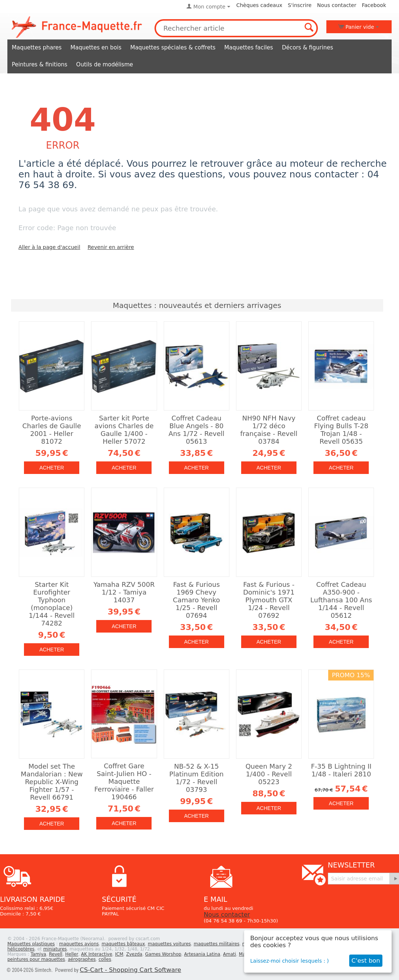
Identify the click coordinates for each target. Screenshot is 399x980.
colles (105, 959)
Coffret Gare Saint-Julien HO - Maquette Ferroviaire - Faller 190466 (124, 781)
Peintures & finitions (40, 65)
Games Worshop (163, 954)
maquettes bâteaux (123, 944)
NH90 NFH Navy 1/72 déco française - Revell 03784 (269, 430)
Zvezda (134, 954)
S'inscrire (300, 5)
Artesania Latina (202, 954)
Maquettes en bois (96, 48)
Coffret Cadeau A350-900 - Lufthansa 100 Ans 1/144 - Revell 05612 (341, 600)
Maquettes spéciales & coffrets (173, 48)
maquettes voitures (169, 944)
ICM (119, 954)
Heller (72, 954)
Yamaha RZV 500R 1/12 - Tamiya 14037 (124, 592)
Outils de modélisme (105, 65)
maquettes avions (79, 944)
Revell (56, 954)
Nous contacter (337, 5)
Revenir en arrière (111, 247)
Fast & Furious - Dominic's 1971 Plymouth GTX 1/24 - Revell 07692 (269, 600)
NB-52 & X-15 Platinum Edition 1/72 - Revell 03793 (196, 778)
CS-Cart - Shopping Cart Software (130, 970)
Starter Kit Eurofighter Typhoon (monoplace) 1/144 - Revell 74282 (52, 604)
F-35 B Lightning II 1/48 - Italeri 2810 (341, 770)
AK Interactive (97, 954)
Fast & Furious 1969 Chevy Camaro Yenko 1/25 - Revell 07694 (197, 600)
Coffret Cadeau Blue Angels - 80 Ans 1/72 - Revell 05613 (197, 430)
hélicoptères (21, 949)
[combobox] (236, 28)
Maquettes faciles (249, 48)
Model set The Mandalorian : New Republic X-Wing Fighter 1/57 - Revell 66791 (52, 782)
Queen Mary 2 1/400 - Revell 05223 (269, 774)
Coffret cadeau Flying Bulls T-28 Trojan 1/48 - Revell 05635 (341, 430)
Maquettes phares (37, 48)
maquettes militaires (216, 944)
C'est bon (366, 961)
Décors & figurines (307, 48)
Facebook (374, 5)
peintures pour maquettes (36, 959)
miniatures (55, 949)
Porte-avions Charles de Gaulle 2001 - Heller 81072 (52, 430)
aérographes (82, 959)
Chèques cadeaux (259, 5)
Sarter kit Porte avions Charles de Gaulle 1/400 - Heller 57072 (124, 430)
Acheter (52, 468)
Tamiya (38, 954)
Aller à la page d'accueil (49, 247)
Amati (230, 954)
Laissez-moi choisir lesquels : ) (290, 961)
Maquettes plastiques (31, 944)
